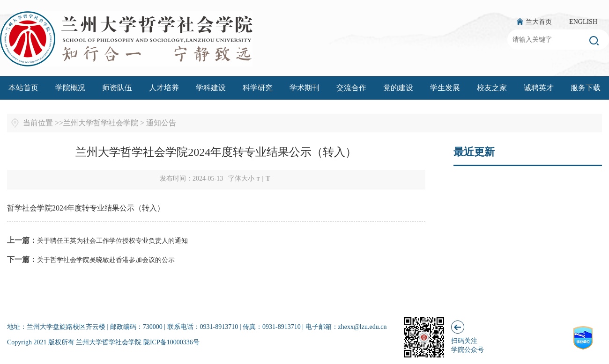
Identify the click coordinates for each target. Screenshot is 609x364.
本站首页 (23, 88)
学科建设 (211, 88)
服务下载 (586, 88)
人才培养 (164, 88)
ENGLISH (583, 22)
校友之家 (492, 88)
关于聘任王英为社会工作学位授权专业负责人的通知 (112, 241)
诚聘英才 (539, 88)
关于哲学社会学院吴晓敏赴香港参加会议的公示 (106, 260)
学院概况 (70, 88)
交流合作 (351, 88)
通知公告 (161, 123)
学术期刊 (304, 88)
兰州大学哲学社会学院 (101, 123)
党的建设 (398, 88)
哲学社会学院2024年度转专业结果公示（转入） (86, 208)
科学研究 (258, 88)
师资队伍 (117, 88)
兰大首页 (539, 22)
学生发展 (445, 88)
